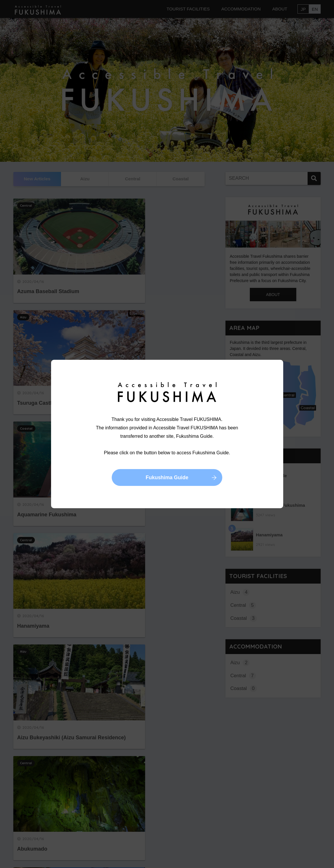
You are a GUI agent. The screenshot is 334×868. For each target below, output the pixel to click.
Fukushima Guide (167, 478)
